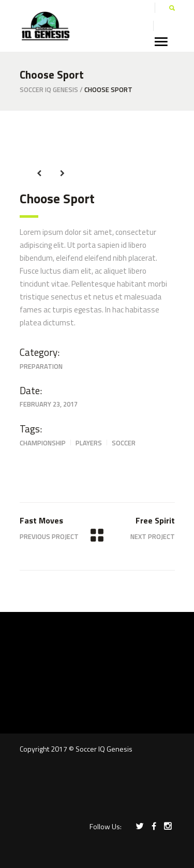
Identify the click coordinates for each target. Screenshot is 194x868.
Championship (43, 443)
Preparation (41, 366)
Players (89, 443)
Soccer (124, 443)
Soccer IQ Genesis (49, 90)
